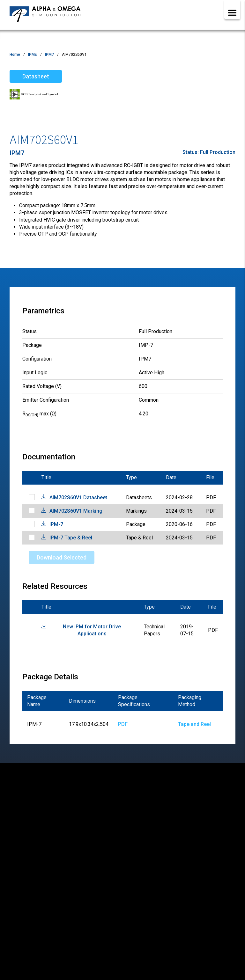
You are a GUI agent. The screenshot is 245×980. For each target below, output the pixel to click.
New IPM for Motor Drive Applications (92, 630)
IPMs (33, 55)
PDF (123, 724)
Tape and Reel (194, 724)
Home (15, 55)
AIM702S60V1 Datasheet (78, 497)
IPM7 (49, 55)
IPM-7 (56, 524)
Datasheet (36, 76)
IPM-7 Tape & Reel (71, 538)
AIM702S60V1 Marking (76, 511)
